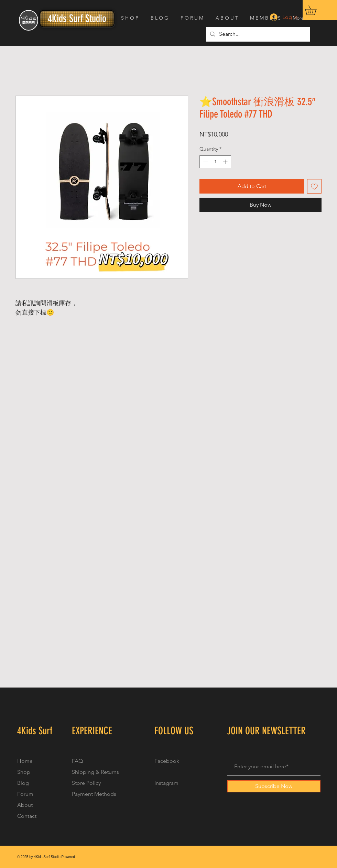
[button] (315, 10)
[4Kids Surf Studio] (77, 19)
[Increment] (226, 162)
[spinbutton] (215, 162)
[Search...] (257, 34)
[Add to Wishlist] (314, 186)
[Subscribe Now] (274, 786)
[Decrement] (205, 162)
